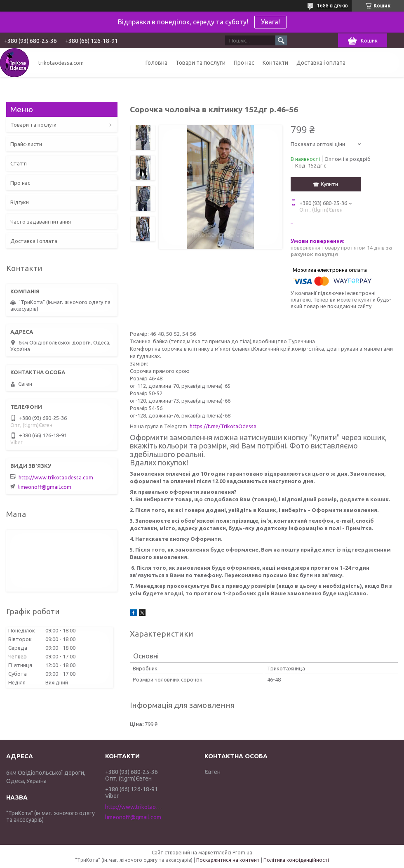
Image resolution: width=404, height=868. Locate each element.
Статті (19, 163)
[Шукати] (281, 40)
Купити (329, 184)
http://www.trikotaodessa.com (56, 477)
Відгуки (20, 202)
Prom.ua (242, 853)
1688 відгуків (332, 6)
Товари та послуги (201, 63)
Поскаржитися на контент (228, 860)
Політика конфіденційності (296, 860)
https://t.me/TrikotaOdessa (223, 426)
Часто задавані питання (41, 222)
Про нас (244, 63)
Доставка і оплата (321, 63)
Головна (156, 63)
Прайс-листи (26, 144)
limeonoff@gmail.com (45, 487)
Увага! (270, 22)
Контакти (275, 63)
